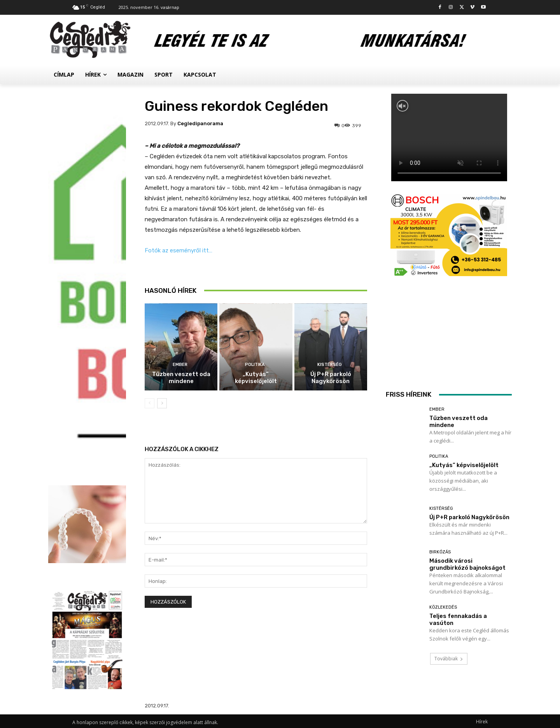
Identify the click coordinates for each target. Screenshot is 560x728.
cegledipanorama (200, 123)
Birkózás (440, 552)
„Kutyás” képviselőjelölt (256, 378)
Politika (255, 365)
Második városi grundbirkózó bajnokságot (467, 564)
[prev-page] (150, 403)
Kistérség (330, 365)
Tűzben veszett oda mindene (181, 378)
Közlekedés (443, 607)
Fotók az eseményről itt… (178, 250)
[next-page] (162, 403)
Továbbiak (449, 659)
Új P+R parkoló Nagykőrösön (331, 378)
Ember (180, 365)
